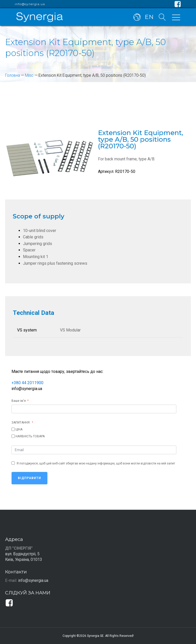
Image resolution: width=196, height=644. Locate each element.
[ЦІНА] (13, 429)
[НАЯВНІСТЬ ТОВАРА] (13, 436)
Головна (13, 75)
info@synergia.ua (30, 4)
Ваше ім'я (19, 401)
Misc (30, 75)
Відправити (29, 478)
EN (149, 17)
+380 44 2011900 (27, 383)
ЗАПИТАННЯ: (21, 423)
